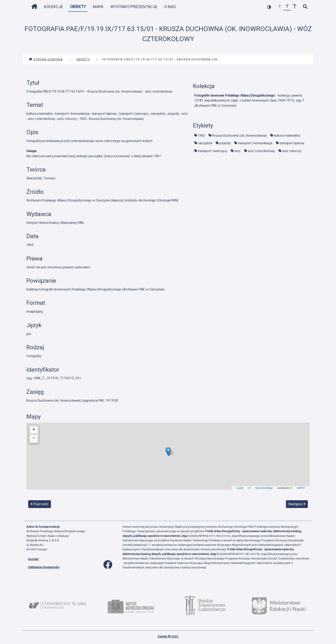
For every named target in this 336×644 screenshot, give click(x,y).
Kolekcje (54, 7)
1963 (201, 136)
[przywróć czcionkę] (287, 7)
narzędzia (205, 143)
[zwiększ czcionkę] (295, 7)
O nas (170, 7)
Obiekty (78, 7)
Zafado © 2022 (168, 636)
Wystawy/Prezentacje (134, 7)
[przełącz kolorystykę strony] (269, 7)
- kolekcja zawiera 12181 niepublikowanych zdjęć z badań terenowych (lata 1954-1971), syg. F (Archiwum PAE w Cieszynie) (249, 101)
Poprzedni (40, 504)
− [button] (34, 438)
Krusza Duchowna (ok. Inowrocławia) (239, 136)
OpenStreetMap (264, 488)
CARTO (301, 488)
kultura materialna (287, 136)
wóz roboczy (292, 151)
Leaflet (240, 488)
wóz (237, 151)
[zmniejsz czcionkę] (280, 7)
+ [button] (34, 430)
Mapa (98, 7)
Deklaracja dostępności (44, 567)
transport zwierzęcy (212, 151)
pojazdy (225, 143)
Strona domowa (46, 59)
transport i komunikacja (255, 143)
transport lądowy (292, 143)
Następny (297, 504)
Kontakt (33, 559)
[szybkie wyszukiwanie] (305, 7)
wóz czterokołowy (261, 151)
